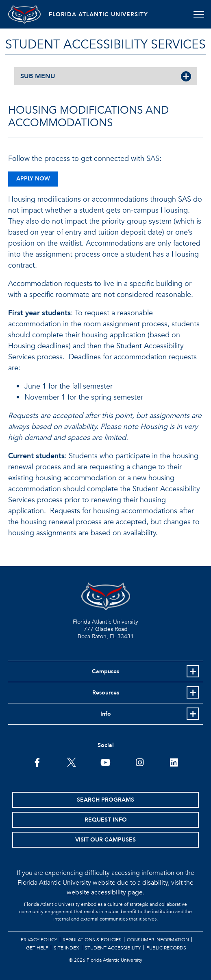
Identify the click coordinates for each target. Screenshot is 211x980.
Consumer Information (158, 940)
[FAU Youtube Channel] (105, 762)
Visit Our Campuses (105, 840)
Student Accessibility (113, 948)
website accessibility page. (105, 892)
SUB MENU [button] (38, 76)
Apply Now (33, 179)
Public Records (166, 948)
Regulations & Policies (92, 940)
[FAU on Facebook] (37, 762)
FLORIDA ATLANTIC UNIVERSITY (98, 14)
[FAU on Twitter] (71, 762)
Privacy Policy (39, 940)
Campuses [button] (105, 671)
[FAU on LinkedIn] (174, 762)
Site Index (66, 948)
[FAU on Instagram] (140, 762)
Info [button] (106, 714)
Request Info (106, 820)
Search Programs (105, 800)
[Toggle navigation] (199, 14)
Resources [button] (106, 693)
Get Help (37, 948)
